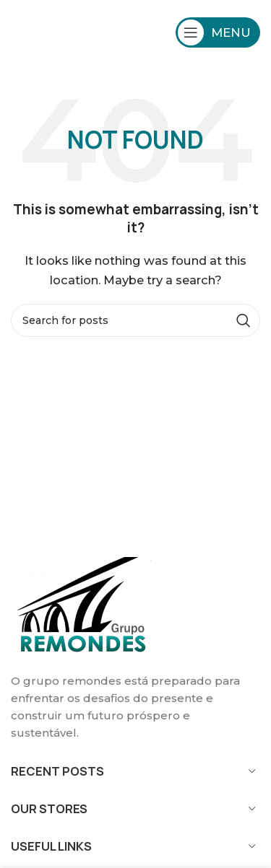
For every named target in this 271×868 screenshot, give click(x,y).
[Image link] (83, 606)
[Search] (135, 320)
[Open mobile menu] (218, 32)
